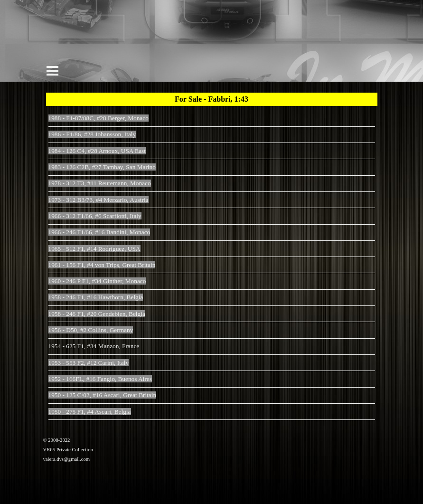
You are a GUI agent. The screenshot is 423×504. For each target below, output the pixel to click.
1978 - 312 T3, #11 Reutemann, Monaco (100, 183)
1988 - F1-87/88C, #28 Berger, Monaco (99, 118)
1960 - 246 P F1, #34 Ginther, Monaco (97, 281)
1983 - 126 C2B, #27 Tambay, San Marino (102, 167)
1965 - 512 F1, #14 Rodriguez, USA (94, 249)
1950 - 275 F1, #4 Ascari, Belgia (90, 412)
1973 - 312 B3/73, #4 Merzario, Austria (99, 200)
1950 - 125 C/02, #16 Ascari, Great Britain (103, 395)
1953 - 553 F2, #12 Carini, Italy (89, 363)
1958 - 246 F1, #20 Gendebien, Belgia (97, 314)
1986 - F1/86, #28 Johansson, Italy (92, 134)
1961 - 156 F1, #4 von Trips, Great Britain (102, 265)
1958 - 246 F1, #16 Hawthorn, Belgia (96, 297)
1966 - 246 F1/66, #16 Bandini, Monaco (99, 232)
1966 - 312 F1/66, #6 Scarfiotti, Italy (95, 216)
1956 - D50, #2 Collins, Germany (91, 330)
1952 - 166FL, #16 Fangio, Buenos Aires (100, 379)
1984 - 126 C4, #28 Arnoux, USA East (97, 151)
